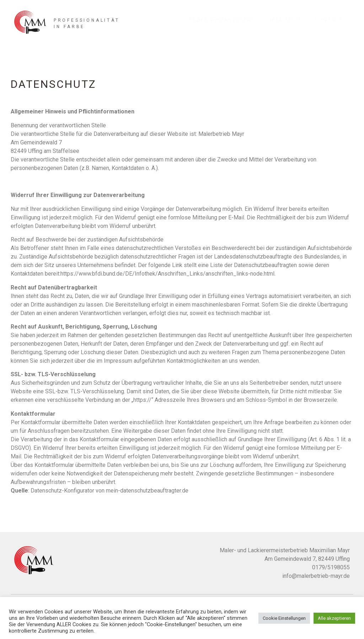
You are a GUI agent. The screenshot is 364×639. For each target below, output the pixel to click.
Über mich (284, 20)
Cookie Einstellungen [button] (284, 618)
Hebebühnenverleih (221, 20)
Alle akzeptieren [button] (334, 618)
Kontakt (329, 20)
